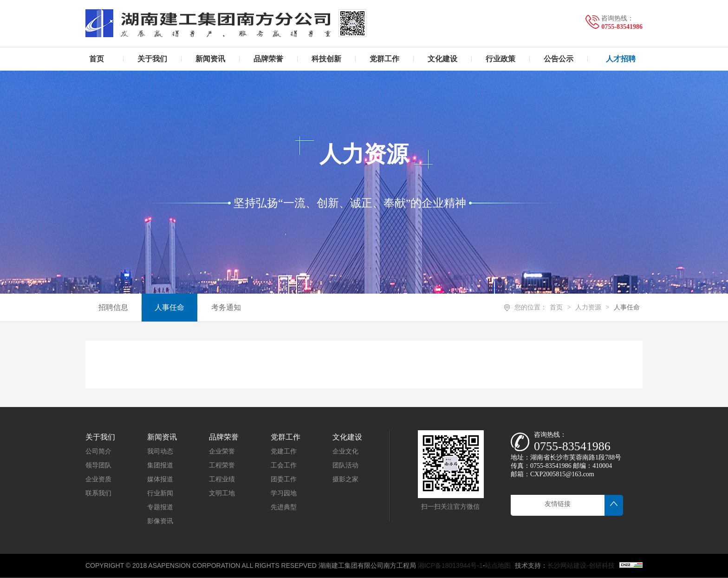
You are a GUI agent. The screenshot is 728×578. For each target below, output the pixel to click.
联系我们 (98, 493)
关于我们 (100, 437)
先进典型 (284, 507)
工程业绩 (222, 479)
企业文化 (345, 451)
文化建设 (347, 437)
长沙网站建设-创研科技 (581, 565)
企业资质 (98, 479)
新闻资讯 (162, 437)
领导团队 (98, 465)
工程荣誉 (222, 465)
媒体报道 (160, 479)
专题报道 (160, 507)
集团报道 (160, 465)
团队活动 (345, 465)
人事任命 (627, 307)
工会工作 (284, 465)
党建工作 (284, 451)
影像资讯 (160, 521)
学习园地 (284, 493)
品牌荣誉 (224, 437)
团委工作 (284, 479)
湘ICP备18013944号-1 (450, 565)
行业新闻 (160, 493)
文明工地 (222, 493)
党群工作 (286, 437)
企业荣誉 (222, 451)
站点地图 (498, 565)
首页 (556, 307)
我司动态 (160, 451)
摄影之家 (345, 479)
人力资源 (588, 307)
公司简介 (98, 451)
